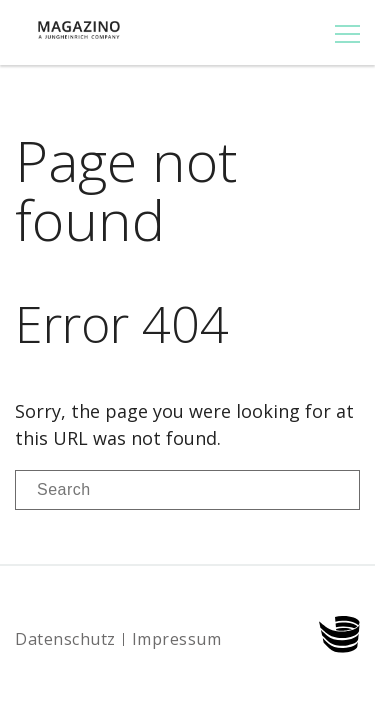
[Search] (187, 490)
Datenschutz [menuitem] (65, 639)
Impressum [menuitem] (177, 639)
